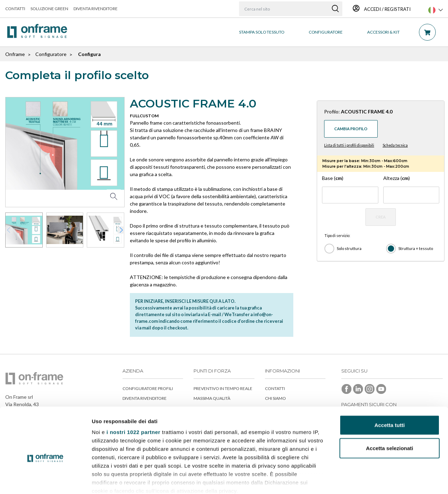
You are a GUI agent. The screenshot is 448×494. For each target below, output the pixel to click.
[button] (121, 230)
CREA (381, 217)
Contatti (15, 9)
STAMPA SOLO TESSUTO (262, 32)
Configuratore (51, 54)
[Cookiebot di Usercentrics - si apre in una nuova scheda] (45, 480)
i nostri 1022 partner (133, 394)
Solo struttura (349, 248)
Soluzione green (49, 9)
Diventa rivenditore (96, 9)
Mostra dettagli (368, 480)
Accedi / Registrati (382, 9)
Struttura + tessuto (416, 248)
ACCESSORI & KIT (383, 32)
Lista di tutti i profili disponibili (349, 145)
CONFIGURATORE (326, 32)
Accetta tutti (390, 387)
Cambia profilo (351, 129)
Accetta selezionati (389, 410)
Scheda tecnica (395, 145)
